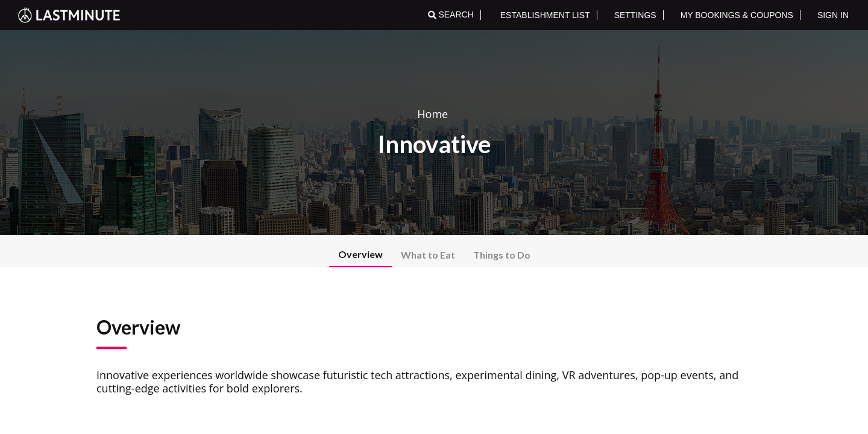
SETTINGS (635, 15)
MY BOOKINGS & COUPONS (737, 15)
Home (432, 114)
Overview (360, 254)
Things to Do (502, 255)
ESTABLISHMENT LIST (545, 15)
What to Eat (428, 255)
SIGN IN (833, 15)
